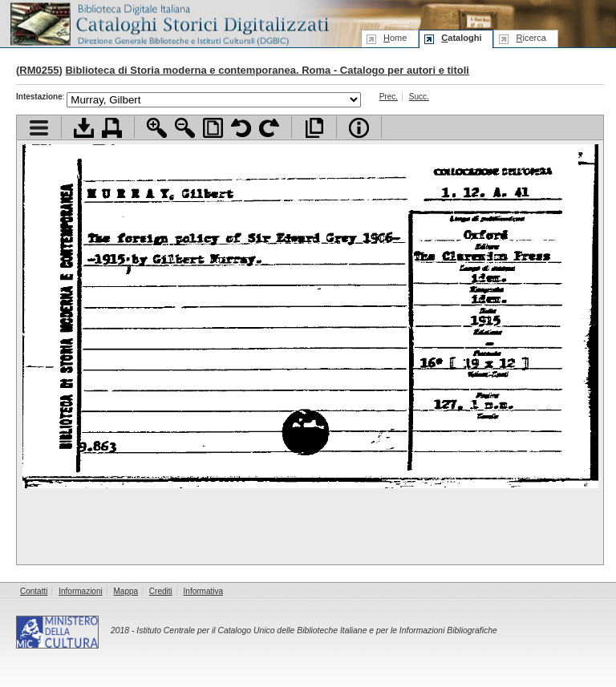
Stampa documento (112, 128)
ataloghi (461, 38)
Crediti (161, 591)
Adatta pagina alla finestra (213, 128)
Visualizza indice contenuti (39, 128)
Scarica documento (84, 128)
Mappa (126, 591)
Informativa (203, 591)
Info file (359, 128)
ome (395, 38)
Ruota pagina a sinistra (241, 128)
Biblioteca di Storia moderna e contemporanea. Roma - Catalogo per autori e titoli (267, 70)
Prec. (389, 97)
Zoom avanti (157, 128)
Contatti (34, 591)
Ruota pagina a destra (269, 128)
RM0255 (39, 70)
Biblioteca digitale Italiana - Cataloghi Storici (168, 23)
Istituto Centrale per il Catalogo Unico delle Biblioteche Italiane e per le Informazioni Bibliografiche (316, 630)
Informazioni (80, 591)
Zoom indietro (185, 128)
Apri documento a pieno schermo (314, 128)
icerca (531, 38)
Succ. (419, 97)
